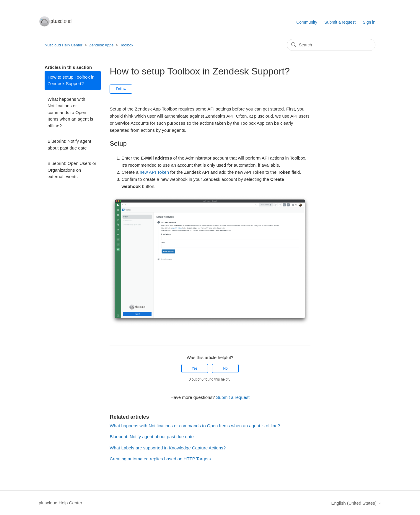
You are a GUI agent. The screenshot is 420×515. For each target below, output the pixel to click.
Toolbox (127, 45)
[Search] (331, 45)
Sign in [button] (369, 22)
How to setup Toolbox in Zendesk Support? (71, 80)
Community (307, 22)
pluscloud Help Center (64, 45)
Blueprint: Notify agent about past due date (69, 144)
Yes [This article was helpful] (195, 368)
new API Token (154, 172)
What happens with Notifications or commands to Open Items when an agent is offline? (70, 112)
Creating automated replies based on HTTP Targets (160, 459)
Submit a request (340, 22)
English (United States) (356, 503)
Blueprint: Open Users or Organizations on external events (72, 170)
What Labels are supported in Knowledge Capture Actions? (168, 448)
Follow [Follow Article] (121, 89)
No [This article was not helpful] (225, 368)
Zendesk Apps (101, 45)
